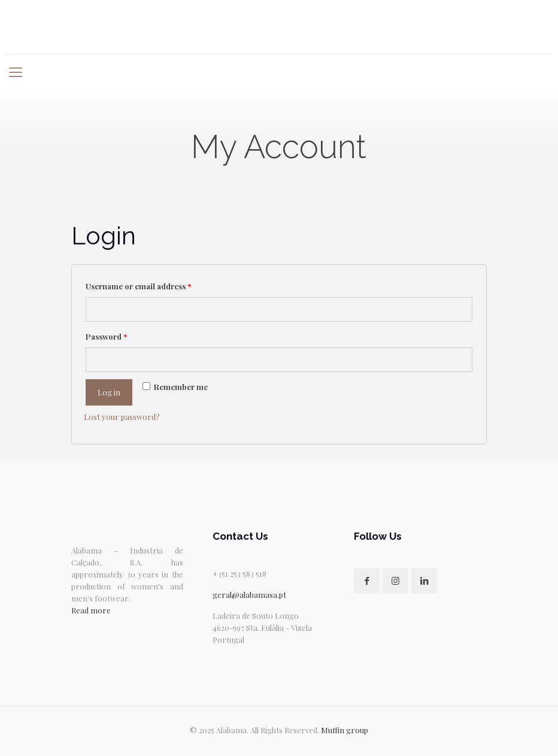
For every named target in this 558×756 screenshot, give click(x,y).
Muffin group (345, 730)
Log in (109, 392)
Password (106, 336)
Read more (91, 610)
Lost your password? (122, 417)
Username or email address (138, 286)
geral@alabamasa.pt (249, 595)
